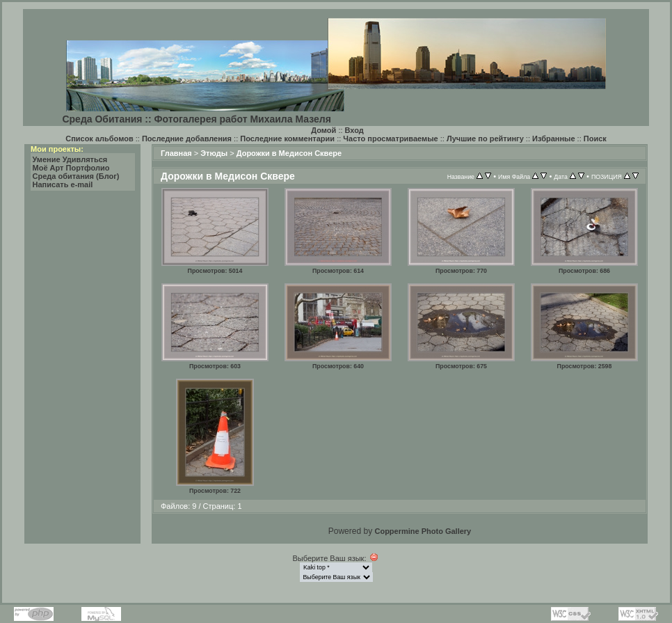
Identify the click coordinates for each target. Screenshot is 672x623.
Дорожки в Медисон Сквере (289, 153)
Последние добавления (187, 139)
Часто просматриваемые (390, 139)
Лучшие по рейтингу (485, 139)
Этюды (214, 153)
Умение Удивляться (70, 159)
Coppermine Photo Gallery (423, 531)
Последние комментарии (287, 139)
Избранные (554, 139)
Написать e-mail (63, 184)
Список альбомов (99, 139)
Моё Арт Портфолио (71, 168)
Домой (323, 130)
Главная (176, 153)
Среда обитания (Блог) (76, 176)
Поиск (595, 139)
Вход (354, 130)
